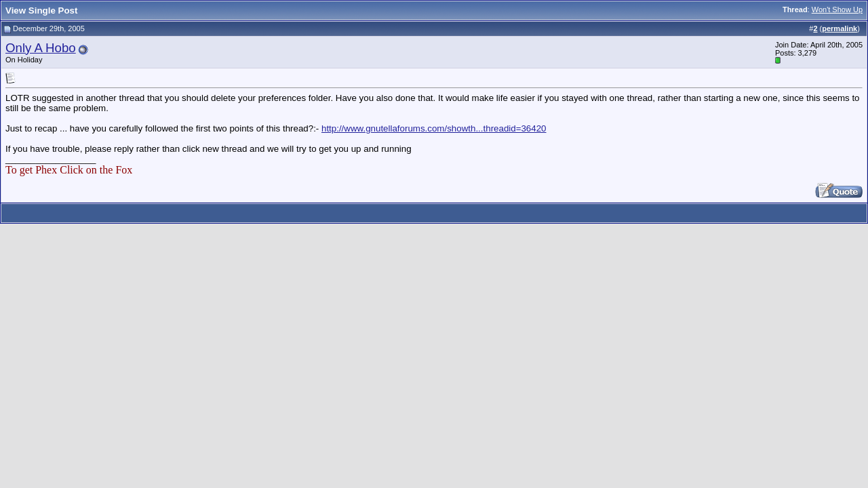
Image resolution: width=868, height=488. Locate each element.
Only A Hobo (41, 48)
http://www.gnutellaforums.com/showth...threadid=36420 (434, 128)
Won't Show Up (837, 9)
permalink (840, 28)
